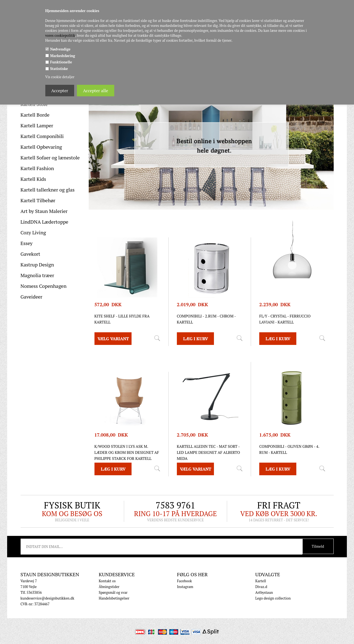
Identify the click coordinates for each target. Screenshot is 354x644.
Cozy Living (33, 232)
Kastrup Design (37, 265)
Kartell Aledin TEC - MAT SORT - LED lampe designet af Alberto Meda (208, 452)
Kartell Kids (33, 179)
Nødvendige (60, 49)
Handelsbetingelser (114, 598)
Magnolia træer (37, 275)
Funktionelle (61, 62)
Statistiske (59, 69)
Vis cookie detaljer (60, 77)
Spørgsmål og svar (113, 592)
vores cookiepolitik (60, 35)
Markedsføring (63, 56)
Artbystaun (264, 592)
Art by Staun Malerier (44, 211)
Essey (27, 243)
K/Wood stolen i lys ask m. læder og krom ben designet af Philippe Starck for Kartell (127, 452)
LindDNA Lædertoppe (44, 222)
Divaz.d (261, 587)
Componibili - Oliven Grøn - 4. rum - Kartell (289, 449)
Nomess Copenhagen (44, 286)
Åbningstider (109, 587)
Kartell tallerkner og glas (48, 190)
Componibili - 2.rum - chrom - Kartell (206, 319)
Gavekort (30, 254)
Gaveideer (32, 297)
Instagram (185, 587)
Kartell (261, 581)
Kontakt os (107, 581)
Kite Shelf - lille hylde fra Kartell (122, 319)
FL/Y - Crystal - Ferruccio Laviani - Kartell (285, 319)
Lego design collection (273, 598)
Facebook (185, 581)
